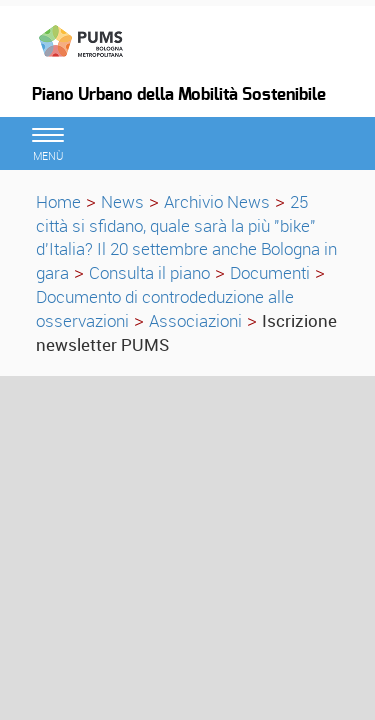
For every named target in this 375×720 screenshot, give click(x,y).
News (122, 201)
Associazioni (195, 320)
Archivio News (217, 201)
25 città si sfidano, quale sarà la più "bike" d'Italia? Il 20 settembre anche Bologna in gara (186, 237)
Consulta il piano (149, 272)
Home (58, 201)
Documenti (270, 272)
